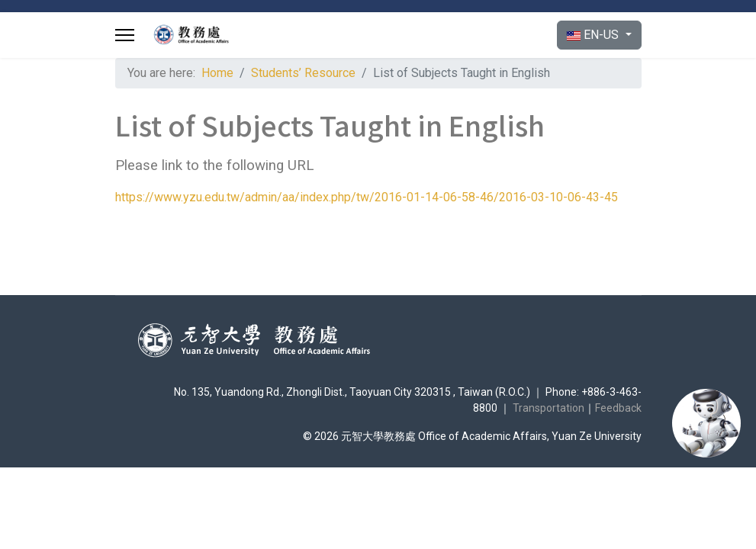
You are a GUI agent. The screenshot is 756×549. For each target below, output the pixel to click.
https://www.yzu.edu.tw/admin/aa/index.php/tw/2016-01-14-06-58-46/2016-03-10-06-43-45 (367, 197)
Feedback (618, 408)
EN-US (594, 35)
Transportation (549, 408)
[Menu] (125, 35)
